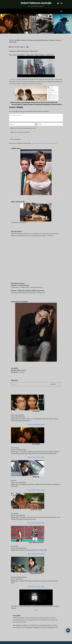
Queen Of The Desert (23, 51)
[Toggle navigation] (61, 11)
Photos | (39, 425)
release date (30, 55)
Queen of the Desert (19, 55)
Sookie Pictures (14, 79)
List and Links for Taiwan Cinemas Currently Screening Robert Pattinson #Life (37, 104)
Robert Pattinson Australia (36, 3)
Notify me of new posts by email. (20, 132)
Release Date (34, 51)
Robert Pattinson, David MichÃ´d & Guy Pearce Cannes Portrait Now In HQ (34, 103)
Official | (30, 425)
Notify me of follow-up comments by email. (23, 128)
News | (34, 425)
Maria (23, 47)
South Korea (50, 55)
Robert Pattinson (40, 55)
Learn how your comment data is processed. (44, 143)
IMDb (43, 425)
